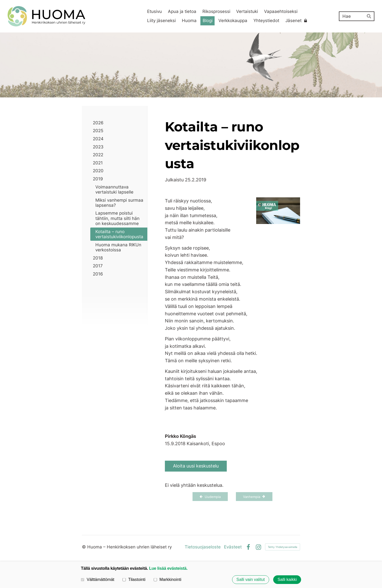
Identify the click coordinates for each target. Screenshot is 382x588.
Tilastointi (134, 579)
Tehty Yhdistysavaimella (283, 547)
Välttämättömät (98, 579)
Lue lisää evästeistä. (168, 568)
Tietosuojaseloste (203, 547)
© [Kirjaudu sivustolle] (85, 547)
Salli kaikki (287, 580)
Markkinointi (168, 579)
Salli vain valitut (251, 580)
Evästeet (233, 547)
